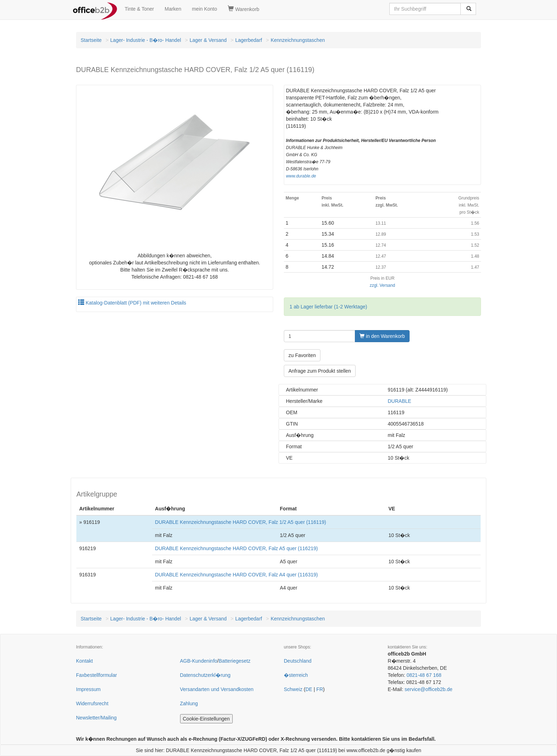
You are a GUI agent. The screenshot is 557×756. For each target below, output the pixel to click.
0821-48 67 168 (424, 675)
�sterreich (296, 675)
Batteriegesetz (234, 661)
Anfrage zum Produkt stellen (320, 371)
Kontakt (84, 661)
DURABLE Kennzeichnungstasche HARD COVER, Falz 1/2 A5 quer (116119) (240, 522)
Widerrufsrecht (92, 703)
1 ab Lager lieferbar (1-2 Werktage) (328, 307)
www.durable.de (301, 176)
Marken (173, 9)
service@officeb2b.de (429, 689)
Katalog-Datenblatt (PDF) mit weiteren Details (132, 303)
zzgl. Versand (382, 285)
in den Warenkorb (382, 336)
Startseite (91, 40)
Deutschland (298, 661)
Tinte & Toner (139, 9)
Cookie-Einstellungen (206, 719)
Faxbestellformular (96, 675)
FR (320, 689)
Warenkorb (244, 9)
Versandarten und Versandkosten (217, 689)
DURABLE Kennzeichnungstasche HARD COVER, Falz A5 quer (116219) (236, 548)
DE (309, 689)
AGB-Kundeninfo (199, 661)
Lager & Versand (208, 40)
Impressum (88, 689)
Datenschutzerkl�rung (205, 675)
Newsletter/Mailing (96, 718)
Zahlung (189, 703)
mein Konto (204, 9)
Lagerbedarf (249, 40)
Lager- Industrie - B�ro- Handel (145, 40)
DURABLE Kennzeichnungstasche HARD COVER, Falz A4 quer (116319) (236, 575)
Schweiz (293, 689)
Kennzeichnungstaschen (298, 40)
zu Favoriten (302, 355)
